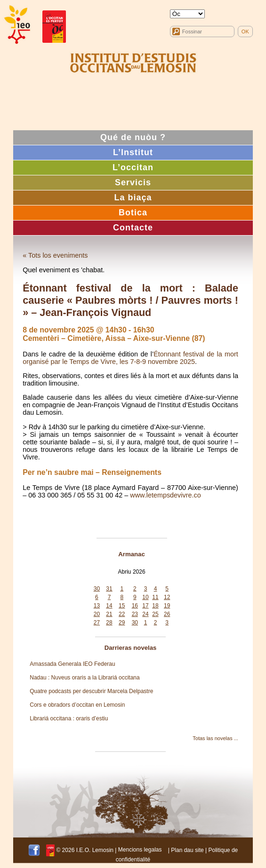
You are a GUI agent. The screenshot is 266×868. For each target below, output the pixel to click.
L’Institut (133, 152)
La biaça (133, 197)
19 (167, 606)
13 (97, 606)
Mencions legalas (140, 850)
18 (155, 606)
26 (167, 614)
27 (97, 623)
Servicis (133, 182)
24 (145, 614)
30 (97, 589)
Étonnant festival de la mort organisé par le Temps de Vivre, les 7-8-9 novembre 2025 (130, 358)
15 (122, 606)
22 (122, 614)
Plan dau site (187, 850)
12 (167, 597)
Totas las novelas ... (215, 738)
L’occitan (133, 167)
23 (135, 614)
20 (97, 614)
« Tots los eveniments (55, 255)
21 (109, 614)
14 (109, 606)
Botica (133, 213)
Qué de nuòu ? (133, 137)
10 (145, 597)
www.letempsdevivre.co (165, 495)
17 (145, 606)
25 (155, 614)
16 (135, 606)
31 (109, 589)
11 (155, 597)
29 (122, 623)
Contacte (133, 228)
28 (109, 623)
